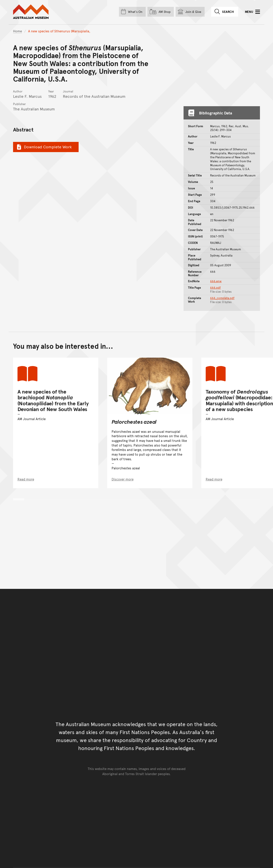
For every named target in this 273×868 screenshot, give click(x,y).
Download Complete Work (44, 147)
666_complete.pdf (222, 298)
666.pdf (215, 288)
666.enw (216, 281)
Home (17, 31)
